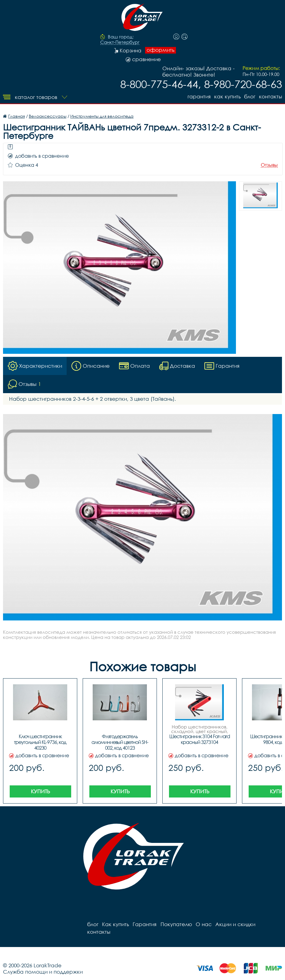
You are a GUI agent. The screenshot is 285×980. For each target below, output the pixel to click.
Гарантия (199, 96)
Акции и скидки (235, 924)
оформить (161, 50)
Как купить (227, 96)
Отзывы (269, 165)
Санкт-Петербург (120, 42)
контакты (270, 96)
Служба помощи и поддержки (43, 964)
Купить (40, 791)
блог (250, 96)
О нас (203, 924)
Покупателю (176, 924)
